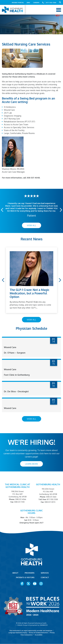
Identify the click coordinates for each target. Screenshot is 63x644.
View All (32, 225)
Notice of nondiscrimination (38, 633)
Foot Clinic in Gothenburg (17, 375)
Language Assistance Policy (18, 633)
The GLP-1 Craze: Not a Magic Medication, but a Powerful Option (30, 293)
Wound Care (10, 347)
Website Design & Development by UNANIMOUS (32, 625)
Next (61, 210)
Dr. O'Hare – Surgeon (15, 353)
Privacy (52, 633)
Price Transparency (27, 635)
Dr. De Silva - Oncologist (16, 391)
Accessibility (39, 635)
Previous (2, 210)
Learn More (31, 464)
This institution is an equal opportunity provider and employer (31, 631)
